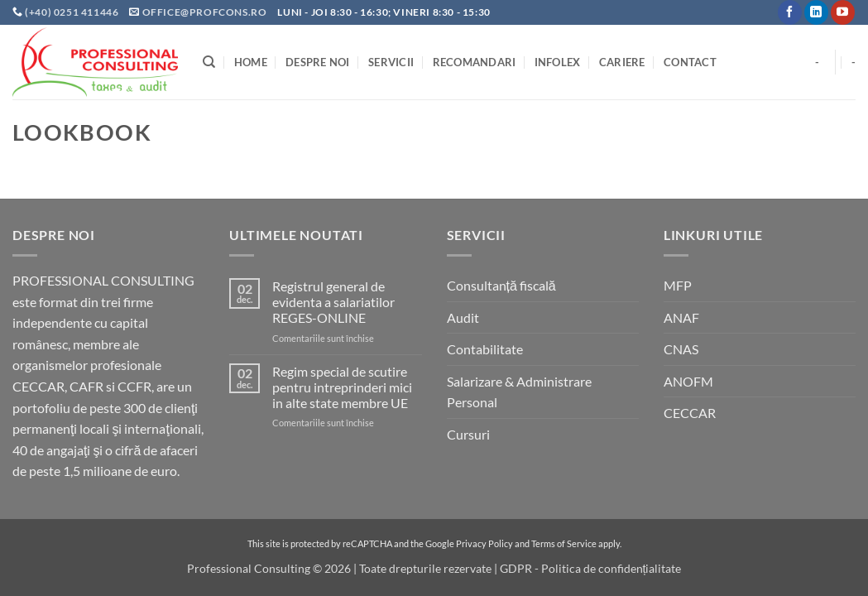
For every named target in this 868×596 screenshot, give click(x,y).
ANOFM (688, 381)
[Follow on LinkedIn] (816, 12)
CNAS (681, 349)
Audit (463, 317)
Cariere (622, 62)
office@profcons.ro (205, 12)
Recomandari (475, 62)
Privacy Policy (484, 543)
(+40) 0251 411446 (73, 12)
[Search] (209, 62)
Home (251, 62)
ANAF (681, 317)
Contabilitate (485, 349)
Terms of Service (564, 543)
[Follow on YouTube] (843, 12)
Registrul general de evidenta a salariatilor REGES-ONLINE (333, 302)
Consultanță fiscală (501, 285)
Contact (690, 62)
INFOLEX (558, 62)
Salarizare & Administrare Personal (519, 392)
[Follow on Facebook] (790, 12)
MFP (678, 285)
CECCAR (690, 413)
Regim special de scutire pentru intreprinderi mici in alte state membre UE (342, 387)
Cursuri (468, 434)
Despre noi (318, 62)
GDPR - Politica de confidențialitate (591, 568)
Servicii (391, 62)
